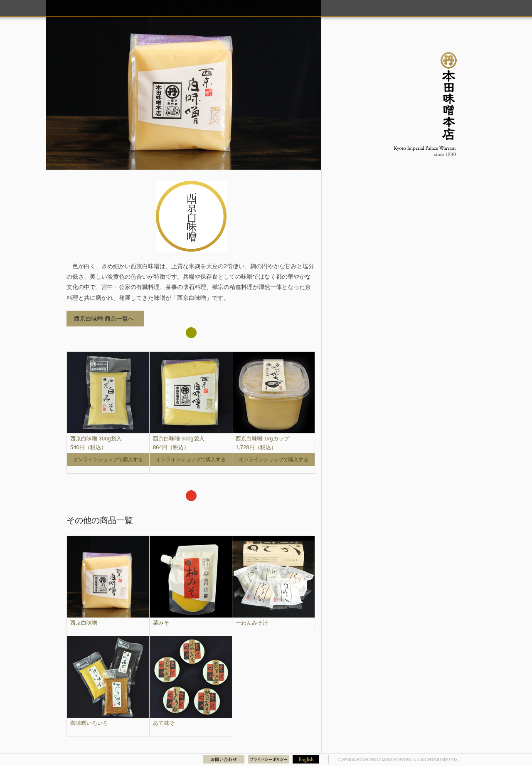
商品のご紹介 (380, 8)
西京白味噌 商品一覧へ (104, 319)
